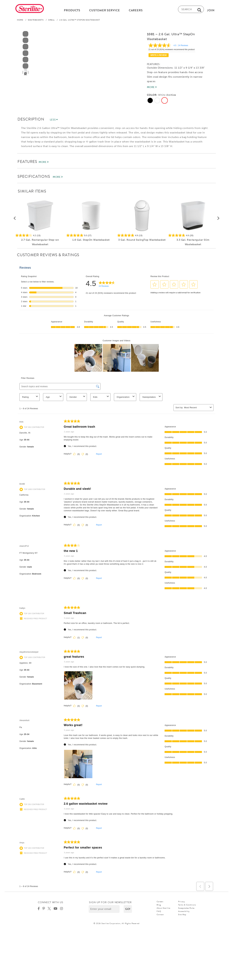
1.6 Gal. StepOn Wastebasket (91, 241)
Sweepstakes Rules (186, 909)
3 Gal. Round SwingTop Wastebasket (142, 241)
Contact (160, 916)
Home (20, 21)
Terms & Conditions (187, 906)
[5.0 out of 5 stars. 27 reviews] (91, 237)
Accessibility (184, 913)
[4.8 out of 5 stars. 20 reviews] (193, 237)
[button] (15, 219)
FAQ (159, 913)
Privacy (181, 903)
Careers (160, 903)
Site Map (182, 916)
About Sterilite (163, 909)
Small (51, 21)
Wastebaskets (36, 21)
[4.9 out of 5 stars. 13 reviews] (142, 237)
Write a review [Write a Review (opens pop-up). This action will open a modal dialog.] (159, 56)
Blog (159, 906)
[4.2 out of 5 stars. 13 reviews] (40, 237)
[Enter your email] (104, 910)
